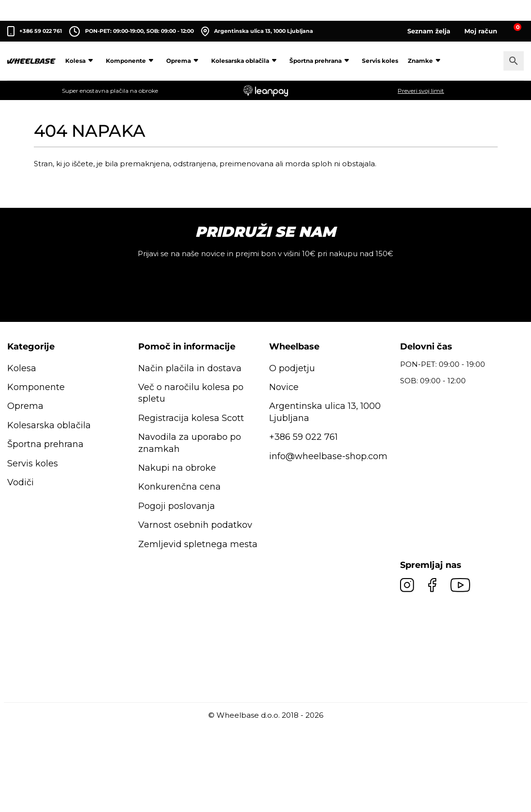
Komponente (131, 61)
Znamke (426, 61)
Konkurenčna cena (179, 487)
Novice (284, 387)
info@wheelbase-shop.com (328, 456)
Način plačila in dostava (190, 368)
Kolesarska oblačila (245, 61)
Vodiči (21, 482)
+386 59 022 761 (41, 31)
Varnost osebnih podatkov (195, 525)
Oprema (184, 61)
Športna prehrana (321, 61)
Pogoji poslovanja (177, 506)
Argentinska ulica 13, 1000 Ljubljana (257, 31)
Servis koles (380, 61)
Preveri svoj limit (421, 91)
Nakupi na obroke (177, 468)
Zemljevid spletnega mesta (198, 544)
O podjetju (292, 368)
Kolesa (81, 61)
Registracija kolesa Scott (191, 418)
